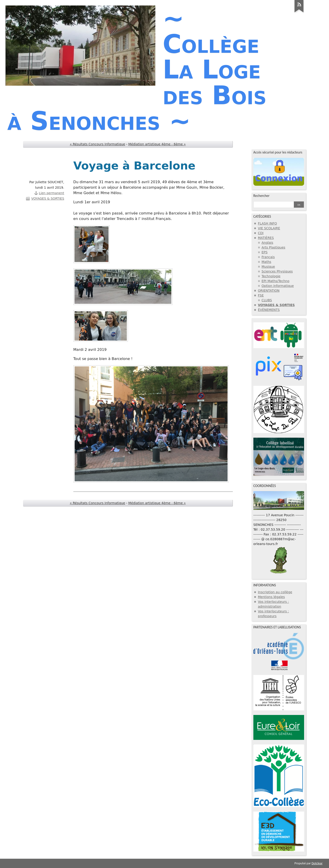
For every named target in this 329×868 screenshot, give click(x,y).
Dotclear (317, 863)
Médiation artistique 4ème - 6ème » (157, 144)
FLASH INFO (267, 223)
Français (268, 257)
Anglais (267, 243)
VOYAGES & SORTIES (48, 198)
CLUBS (267, 300)
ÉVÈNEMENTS (269, 310)
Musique (268, 267)
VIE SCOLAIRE (269, 228)
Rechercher (261, 196)
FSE (261, 295)
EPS (265, 252)
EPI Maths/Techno (276, 281)
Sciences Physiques (277, 271)
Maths (266, 262)
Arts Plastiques (273, 247)
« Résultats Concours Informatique (97, 144)
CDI (261, 233)
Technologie (271, 276)
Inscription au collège (275, 592)
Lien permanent (52, 193)
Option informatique (278, 286)
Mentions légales (271, 597)
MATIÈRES (266, 238)
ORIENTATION (269, 291)
